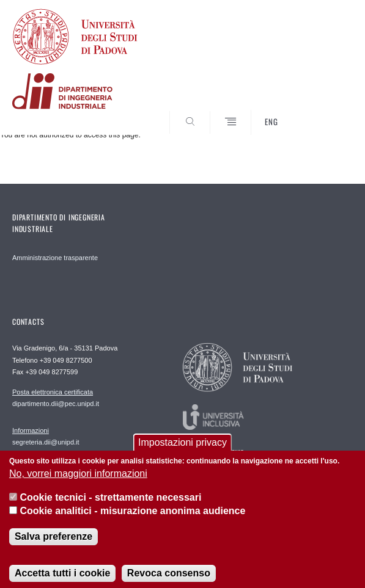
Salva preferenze (53, 546)
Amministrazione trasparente (55, 258)
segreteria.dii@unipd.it (46, 436)
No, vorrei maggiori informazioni (78, 483)
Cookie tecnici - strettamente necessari (110, 507)
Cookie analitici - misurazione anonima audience (132, 521)
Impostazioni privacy (182, 452)
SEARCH (326, 112)
